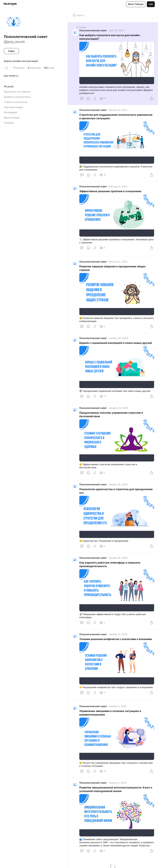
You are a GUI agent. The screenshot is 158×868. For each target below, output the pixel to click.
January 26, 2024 (118, 408)
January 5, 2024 (118, 784)
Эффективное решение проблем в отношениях (110, 192)
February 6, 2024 (118, 187)
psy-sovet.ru (11, 76)
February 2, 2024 (118, 262)
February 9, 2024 (118, 110)
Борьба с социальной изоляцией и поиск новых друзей (116, 343)
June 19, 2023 (116, 31)
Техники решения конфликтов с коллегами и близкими (116, 640)
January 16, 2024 (118, 558)
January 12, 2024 (118, 635)
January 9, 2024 (118, 707)
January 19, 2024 (118, 485)
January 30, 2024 (118, 338)
